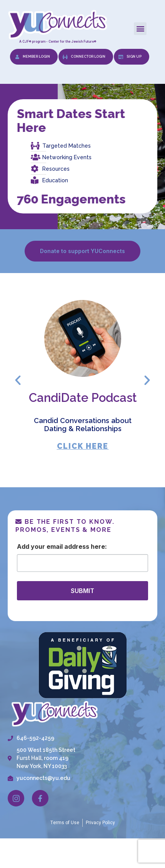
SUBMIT (82, 591)
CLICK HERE (82, 446)
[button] (140, 29)
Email (55, 546)
